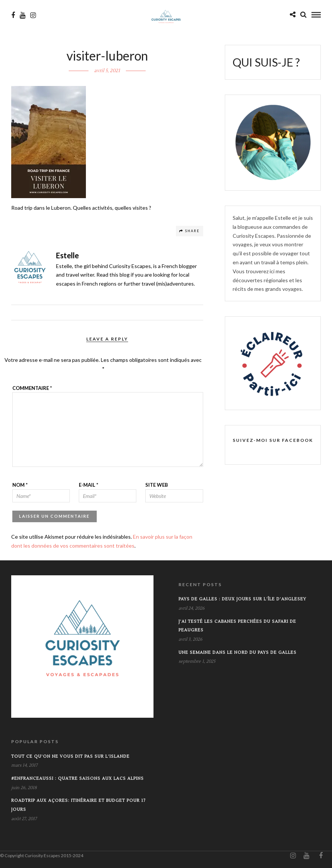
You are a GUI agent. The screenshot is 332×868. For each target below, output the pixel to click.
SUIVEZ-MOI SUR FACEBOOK (273, 440)
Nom (20, 485)
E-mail (89, 485)
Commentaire (32, 388)
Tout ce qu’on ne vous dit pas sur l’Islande (70, 756)
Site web (157, 485)
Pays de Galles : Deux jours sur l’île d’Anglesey (242, 599)
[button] (49, 142)
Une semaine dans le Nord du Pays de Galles (238, 652)
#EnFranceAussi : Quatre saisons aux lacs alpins (77, 778)
